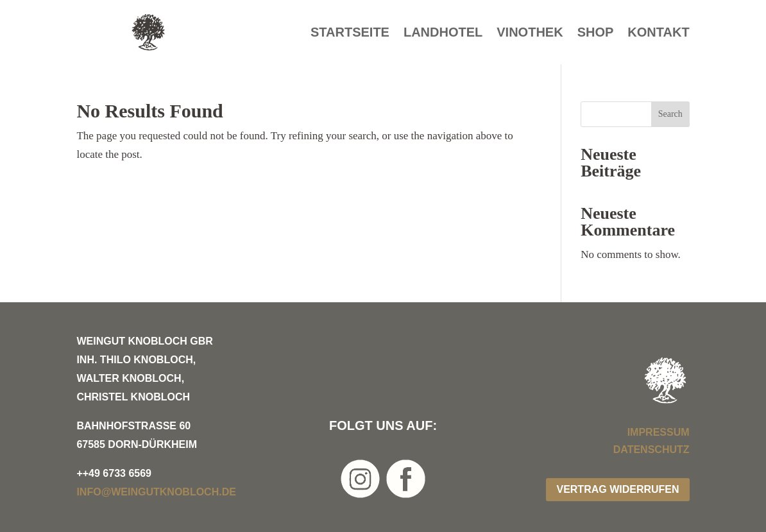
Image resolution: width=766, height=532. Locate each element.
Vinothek (530, 33)
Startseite (350, 33)
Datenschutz (651, 450)
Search (670, 114)
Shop (596, 33)
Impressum (659, 432)
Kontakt (658, 33)
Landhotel (443, 33)
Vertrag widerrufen (617, 489)
